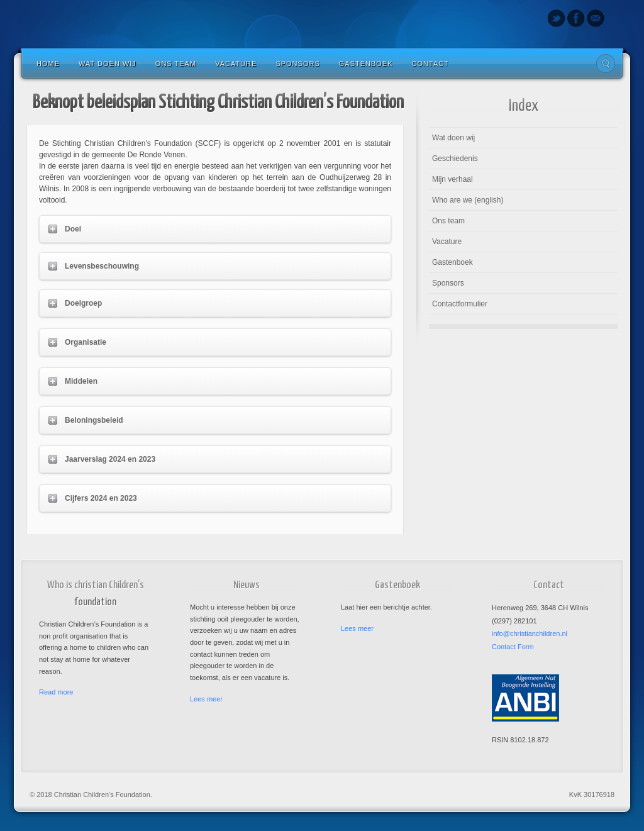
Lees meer (206, 699)
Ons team (176, 64)
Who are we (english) (468, 200)
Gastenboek (366, 64)
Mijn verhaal (452, 179)
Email (595, 18)
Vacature (236, 64)
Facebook (576, 18)
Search (606, 64)
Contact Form (513, 647)
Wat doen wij (108, 64)
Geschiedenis (455, 159)
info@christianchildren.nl (530, 633)
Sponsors (297, 64)
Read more (56, 692)
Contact (430, 64)
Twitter (556, 18)
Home (48, 64)
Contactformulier (460, 304)
